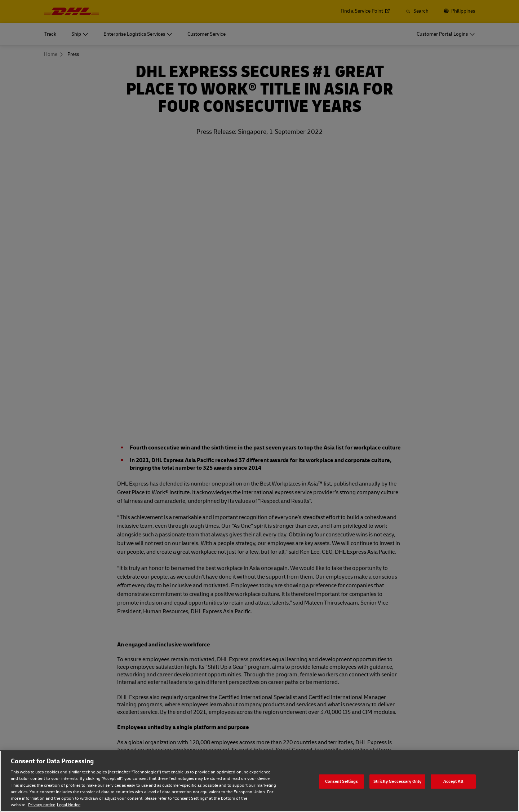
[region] (259, 781)
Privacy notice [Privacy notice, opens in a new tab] (42, 805)
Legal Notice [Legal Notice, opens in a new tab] (69, 805)
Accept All (453, 781)
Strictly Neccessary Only (397, 781)
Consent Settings (342, 781)
